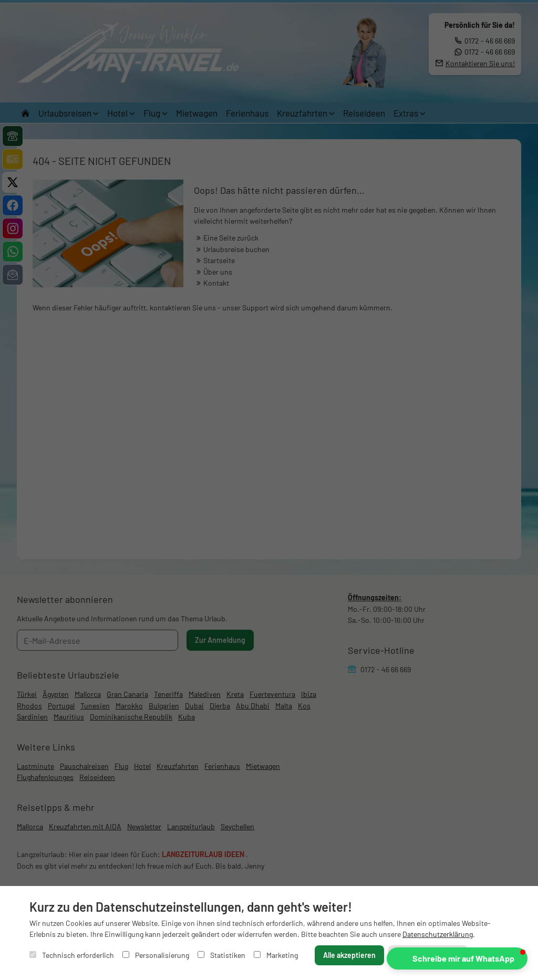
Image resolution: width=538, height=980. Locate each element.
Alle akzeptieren (349, 955)
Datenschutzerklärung (438, 934)
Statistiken (221, 955)
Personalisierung (156, 955)
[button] (457, 958)
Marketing (276, 955)
